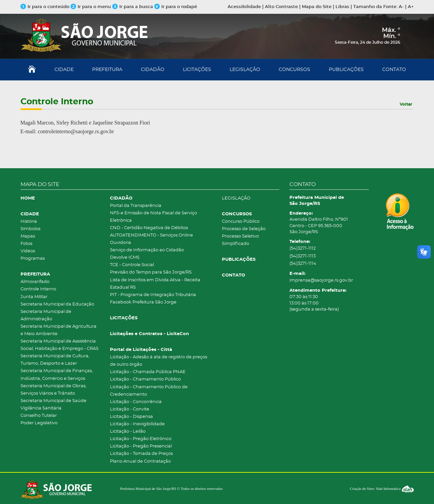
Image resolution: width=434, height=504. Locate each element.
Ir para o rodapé (176, 7)
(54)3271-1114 (303, 264)
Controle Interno (38, 289)
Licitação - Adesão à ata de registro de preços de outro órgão (159, 361)
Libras (342, 7)
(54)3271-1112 (303, 248)
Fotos (26, 244)
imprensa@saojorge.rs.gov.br (321, 280)
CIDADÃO (153, 70)
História (29, 222)
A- (401, 7)
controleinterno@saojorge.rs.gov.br (76, 131)
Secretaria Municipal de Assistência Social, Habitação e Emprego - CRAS (60, 345)
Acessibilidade (244, 7)
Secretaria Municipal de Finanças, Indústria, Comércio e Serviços (57, 375)
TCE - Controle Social (132, 265)
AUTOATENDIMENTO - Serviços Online (151, 235)
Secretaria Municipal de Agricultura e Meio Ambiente (58, 330)
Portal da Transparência (136, 206)
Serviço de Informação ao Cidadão (147, 250)
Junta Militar (34, 297)
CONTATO (394, 70)
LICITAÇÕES (197, 70)
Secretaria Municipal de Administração (46, 315)
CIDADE (64, 70)
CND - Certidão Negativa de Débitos (149, 228)
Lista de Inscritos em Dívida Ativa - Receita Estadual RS (155, 284)
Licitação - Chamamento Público (145, 379)
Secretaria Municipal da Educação (57, 304)
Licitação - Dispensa (131, 417)
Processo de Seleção (244, 229)
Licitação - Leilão (128, 431)
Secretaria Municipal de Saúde (53, 401)
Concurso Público (241, 222)
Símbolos (30, 229)
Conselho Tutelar (39, 416)
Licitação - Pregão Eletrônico (141, 439)
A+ (411, 7)
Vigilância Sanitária (41, 408)
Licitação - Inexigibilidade (137, 424)
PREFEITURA (107, 70)
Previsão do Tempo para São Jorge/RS (151, 272)
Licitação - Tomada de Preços (141, 454)
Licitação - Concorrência (136, 402)
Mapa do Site (317, 7)
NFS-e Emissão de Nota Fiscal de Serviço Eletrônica (153, 217)
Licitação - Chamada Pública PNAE (148, 372)
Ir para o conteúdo (45, 7)
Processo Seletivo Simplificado (240, 240)
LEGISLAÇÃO (245, 70)
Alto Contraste (281, 7)
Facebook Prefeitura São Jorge (143, 302)
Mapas (28, 236)
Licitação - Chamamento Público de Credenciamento (149, 391)
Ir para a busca (133, 7)
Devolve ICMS (125, 258)
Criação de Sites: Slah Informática (382, 489)
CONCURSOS (294, 70)
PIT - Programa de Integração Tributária (153, 295)
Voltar (406, 104)
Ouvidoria (121, 243)
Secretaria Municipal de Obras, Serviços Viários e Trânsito (53, 390)
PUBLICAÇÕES (346, 70)
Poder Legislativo (39, 423)
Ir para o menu (91, 7)
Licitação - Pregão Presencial (141, 446)
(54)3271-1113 (303, 256)
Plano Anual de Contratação (140, 461)
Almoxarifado (35, 282)
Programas (33, 259)
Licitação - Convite (130, 409)
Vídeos (28, 251)
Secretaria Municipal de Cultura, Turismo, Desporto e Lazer (55, 360)
